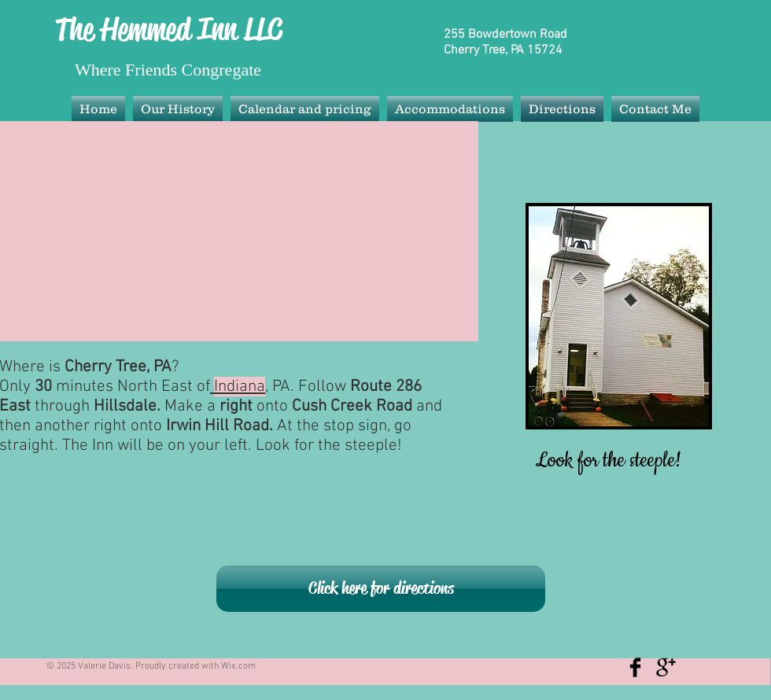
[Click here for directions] (381, 589)
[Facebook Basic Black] (635, 667)
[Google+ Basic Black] (666, 667)
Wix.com (238, 666)
